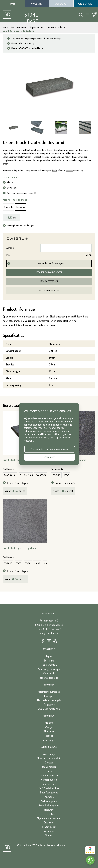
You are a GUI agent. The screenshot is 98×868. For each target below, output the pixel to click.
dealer (55, 171)
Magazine (49, 797)
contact (69, 171)
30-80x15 (8, 563)
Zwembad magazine (49, 805)
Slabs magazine (49, 801)
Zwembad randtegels (49, 709)
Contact (49, 762)
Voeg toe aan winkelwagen (49, 272)
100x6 (67, 475)
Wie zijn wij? (49, 754)
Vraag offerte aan (49, 281)
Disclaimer (49, 822)
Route (49, 771)
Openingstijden (49, 767)
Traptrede (8, 207)
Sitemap (49, 835)
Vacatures (49, 831)
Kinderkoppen (49, 740)
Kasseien (49, 736)
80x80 (37, 563)
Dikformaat (49, 731)
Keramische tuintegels (49, 692)
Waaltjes (49, 727)
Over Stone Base (49, 747)
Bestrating (49, 660)
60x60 (28, 563)
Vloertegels (49, 673)
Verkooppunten (49, 780)
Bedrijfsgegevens (49, 792)
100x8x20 (56, 475)
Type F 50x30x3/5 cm (11, 475)
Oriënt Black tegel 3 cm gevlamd (20, 548)
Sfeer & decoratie (49, 678)
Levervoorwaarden (49, 775)
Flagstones (49, 704)
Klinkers (49, 723)
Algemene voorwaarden (49, 818)
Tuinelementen (49, 665)
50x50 (18, 563)
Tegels (49, 656)
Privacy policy (49, 827)
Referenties (49, 814)
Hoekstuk (20, 207)
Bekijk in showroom (49, 290)
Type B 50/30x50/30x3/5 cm (42, 475)
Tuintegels (49, 696)
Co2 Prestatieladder (49, 788)
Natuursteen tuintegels (49, 700)
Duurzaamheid (49, 784)
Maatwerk (49, 810)
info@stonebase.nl (49, 633)
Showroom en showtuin (49, 758)
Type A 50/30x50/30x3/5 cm (26, 475)
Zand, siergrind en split (49, 669)
